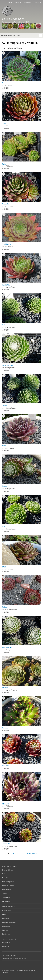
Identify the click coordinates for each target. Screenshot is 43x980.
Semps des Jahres (8, 886)
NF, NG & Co (6, 902)
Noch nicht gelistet (8, 882)
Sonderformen (7, 890)
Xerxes (4, 486)
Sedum (9, 2)
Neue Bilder (6, 878)
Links (4, 914)
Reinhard (5, 728)
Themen (5, 894)
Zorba (4, 325)
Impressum (6, 947)
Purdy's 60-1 (6, 204)
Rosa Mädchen (7, 647)
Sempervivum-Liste (13, 19)
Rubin (4, 567)
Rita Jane (5, 688)
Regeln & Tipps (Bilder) (9, 922)
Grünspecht (6, 844)
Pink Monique (7, 244)
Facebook (5, 972)
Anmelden (37, 2)
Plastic (4, 164)
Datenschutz (6, 943)
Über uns (5, 930)
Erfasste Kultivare (8, 870)
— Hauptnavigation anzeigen (11, 35)
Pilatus (4, 446)
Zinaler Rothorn (7, 365)
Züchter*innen (7, 934)
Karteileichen (6, 874)
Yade (3, 526)
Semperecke (6, 926)
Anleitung (18, 2)
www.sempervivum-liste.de (27, 970)
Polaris (4, 123)
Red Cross (5, 803)
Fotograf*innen (7, 910)
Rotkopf (5, 607)
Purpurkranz (6, 284)
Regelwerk (6, 918)
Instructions (27, 2)
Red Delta (5, 766)
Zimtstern (5, 405)
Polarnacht (5, 83)
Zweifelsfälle (6, 898)
